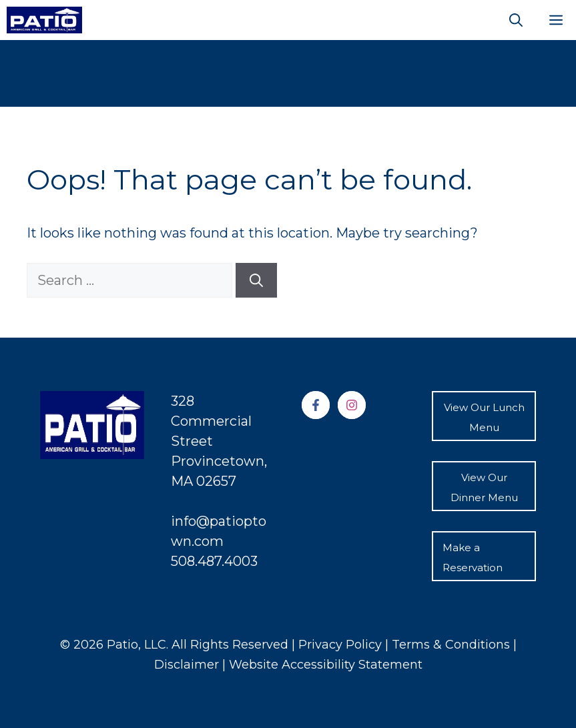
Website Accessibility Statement (326, 665)
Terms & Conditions (453, 645)
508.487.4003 (214, 561)
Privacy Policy (340, 645)
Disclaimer (188, 665)
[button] (516, 20)
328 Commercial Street (211, 421)
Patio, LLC (136, 645)
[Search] (256, 280)
